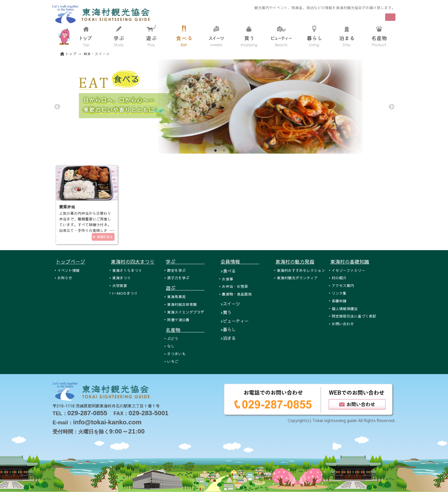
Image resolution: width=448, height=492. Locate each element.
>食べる (228, 271)
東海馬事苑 (176, 297)
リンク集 (339, 293)
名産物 (185, 330)
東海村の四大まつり (133, 262)
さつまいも (176, 354)
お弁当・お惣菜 (235, 286)
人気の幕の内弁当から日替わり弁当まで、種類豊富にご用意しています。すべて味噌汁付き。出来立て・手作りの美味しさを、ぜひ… (85, 225)
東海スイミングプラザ (186, 312)
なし (171, 346)
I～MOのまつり (125, 293)
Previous (57, 107)
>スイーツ (230, 304)
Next (391, 107)
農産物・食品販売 (237, 294)
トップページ (71, 262)
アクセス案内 (343, 285)
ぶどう (173, 339)
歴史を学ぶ (176, 270)
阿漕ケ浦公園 (178, 320)
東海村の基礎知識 (350, 262)
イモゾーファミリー (348, 270)
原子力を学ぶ (178, 278)
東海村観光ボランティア (297, 278)
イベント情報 (69, 270)
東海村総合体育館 (182, 304)
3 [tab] (233, 151)
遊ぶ (185, 288)
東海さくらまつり (127, 270)
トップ (71, 54)
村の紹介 (339, 278)
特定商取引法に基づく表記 (354, 316)
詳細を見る (105, 237)
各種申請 (339, 301)
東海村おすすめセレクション (301, 270)
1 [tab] (215, 151)
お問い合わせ (343, 324)
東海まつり (122, 278)
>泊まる (228, 338)
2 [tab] (224, 151)
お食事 (228, 279)
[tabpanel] (224, 107)
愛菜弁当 (67, 207)
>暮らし (228, 329)
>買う (226, 312)
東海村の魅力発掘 (295, 262)
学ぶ (185, 262)
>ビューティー (235, 321)
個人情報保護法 (345, 309)
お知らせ (65, 278)
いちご (173, 361)
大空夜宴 (120, 285)
